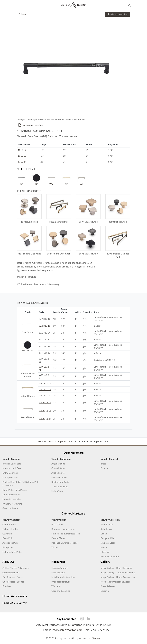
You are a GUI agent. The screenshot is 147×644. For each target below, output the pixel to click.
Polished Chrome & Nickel (65, 543)
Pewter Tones (58, 538)
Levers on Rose (59, 477)
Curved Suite (58, 468)
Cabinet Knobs (10, 529)
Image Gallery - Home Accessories (118, 577)
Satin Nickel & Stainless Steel (66, 534)
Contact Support (60, 568)
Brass (103, 464)
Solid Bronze (107, 524)
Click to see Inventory (118, 14)
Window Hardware (12, 504)
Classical (105, 552)
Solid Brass (106, 529)
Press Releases (108, 586)
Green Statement (11, 573)
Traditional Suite (60, 487)
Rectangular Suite (60, 482)
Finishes (7, 586)
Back (22, 14)
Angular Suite (58, 464)
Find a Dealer (58, 573)
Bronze (104, 468)
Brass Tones (57, 524)
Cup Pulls (7, 534)
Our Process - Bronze (13, 582)
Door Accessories (11, 495)
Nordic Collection (110, 557)
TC (36, 180)
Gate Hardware (10, 508)
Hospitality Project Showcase (115, 582)
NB (66, 180)
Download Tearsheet (31, 125)
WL (82, 180)
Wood (55, 547)
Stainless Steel (108, 543)
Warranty (56, 586)
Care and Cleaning (61, 591)
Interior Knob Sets (12, 468)
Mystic (104, 547)
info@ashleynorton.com (67, 630)
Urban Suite (57, 491)
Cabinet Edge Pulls (12, 552)
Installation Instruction (63, 577)
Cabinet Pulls (9, 524)
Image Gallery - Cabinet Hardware (118, 573)
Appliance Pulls (10, 543)
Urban (104, 534)
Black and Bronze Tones (63, 529)
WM (51, 180)
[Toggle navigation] (18, 5)
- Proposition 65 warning (38, 284)
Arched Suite (58, 473)
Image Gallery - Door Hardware (116, 568)
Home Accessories (12, 499)
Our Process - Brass (12, 577)
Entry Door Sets (10, 473)
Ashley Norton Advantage (16, 568)
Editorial (105, 591)
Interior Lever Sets (12, 464)
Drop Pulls (8, 538)
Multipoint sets (10, 477)
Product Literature (61, 582)
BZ (21, 180)
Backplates (8, 547)
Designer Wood (108, 538)
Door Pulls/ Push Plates (14, 490)
